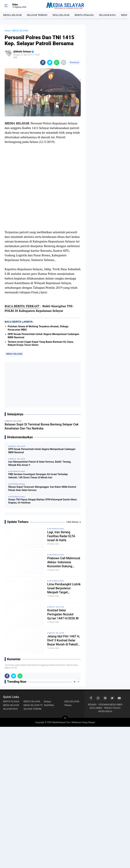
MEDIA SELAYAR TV (33, 705)
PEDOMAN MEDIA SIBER (110, 705)
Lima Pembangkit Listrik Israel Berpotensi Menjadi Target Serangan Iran (64, 588)
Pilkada (68, 705)
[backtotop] (65, 719)
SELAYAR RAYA (107, 15)
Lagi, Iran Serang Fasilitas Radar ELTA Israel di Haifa (61, 536)
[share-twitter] (50, 63)
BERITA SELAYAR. (32, 702)
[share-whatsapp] (57, 63)
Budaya (48, 702)
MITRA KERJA (105, 711)
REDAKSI (92, 705)
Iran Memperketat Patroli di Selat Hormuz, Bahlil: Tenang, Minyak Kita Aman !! (40, 463)
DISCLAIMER (96, 708)
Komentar (74, 62)
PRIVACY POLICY (112, 708)
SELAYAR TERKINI (37, 15)
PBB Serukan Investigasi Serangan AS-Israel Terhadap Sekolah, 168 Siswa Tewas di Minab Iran (38, 476)
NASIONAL (49, 705)
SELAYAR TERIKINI (32, 709)
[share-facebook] (43, 63)
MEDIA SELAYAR (12, 15)
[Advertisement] (43, 385)
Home (8, 31)
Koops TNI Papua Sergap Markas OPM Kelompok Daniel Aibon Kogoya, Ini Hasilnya (43, 501)
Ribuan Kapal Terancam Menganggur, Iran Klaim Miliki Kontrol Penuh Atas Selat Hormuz (42, 488)
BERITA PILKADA (84, 15)
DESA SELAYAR (61, 15)
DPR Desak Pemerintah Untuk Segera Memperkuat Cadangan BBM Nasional (42, 451)
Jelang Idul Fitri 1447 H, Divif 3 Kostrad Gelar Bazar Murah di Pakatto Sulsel (64, 640)
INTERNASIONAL (57, 529)
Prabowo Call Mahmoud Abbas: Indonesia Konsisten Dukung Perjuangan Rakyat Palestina (64, 562)
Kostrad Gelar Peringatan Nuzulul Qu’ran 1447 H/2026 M (63, 614)
